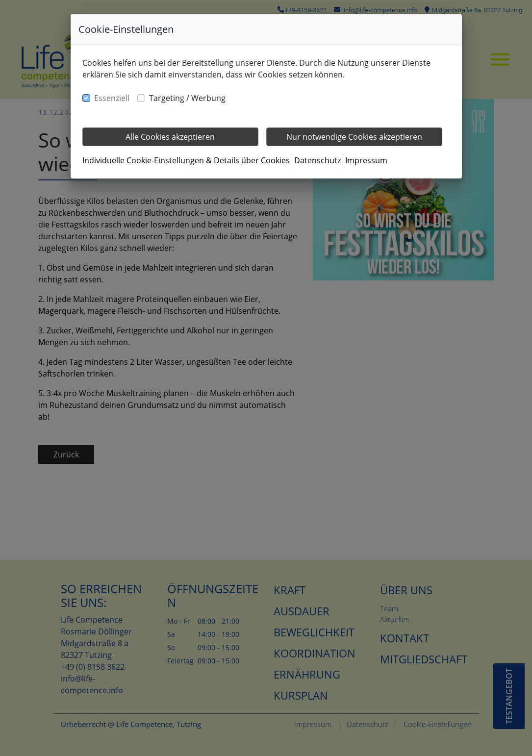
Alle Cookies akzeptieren (170, 137)
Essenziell (112, 98)
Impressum (366, 160)
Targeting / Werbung (187, 98)
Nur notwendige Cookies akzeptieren (354, 137)
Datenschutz (317, 160)
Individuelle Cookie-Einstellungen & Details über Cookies (186, 160)
